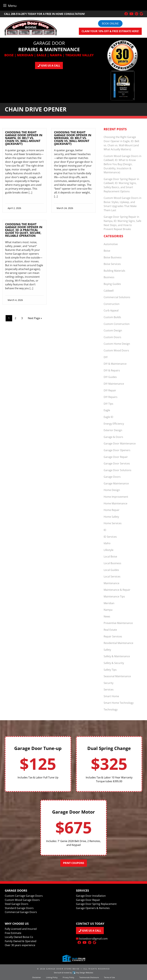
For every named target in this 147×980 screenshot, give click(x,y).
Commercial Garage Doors (21, 912)
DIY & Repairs (112, 370)
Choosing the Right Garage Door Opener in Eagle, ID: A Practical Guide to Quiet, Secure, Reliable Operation (24, 230)
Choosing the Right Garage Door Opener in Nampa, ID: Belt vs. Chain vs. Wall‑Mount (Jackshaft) (24, 138)
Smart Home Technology (119, 703)
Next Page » (35, 318)
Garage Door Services (117, 463)
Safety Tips (110, 670)
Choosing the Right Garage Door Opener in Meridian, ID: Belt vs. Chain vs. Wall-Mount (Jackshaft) (73, 138)
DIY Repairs (111, 397)
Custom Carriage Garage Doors (24, 896)
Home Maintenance (115, 503)
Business (109, 277)
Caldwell (109, 291)
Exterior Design (113, 430)
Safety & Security (114, 663)
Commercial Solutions (117, 297)
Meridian (109, 603)
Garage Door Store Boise (63, 969)
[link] (24, 171)
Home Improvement (116, 497)
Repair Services (113, 636)
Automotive (111, 244)
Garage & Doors (113, 437)
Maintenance (111, 583)
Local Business (112, 563)
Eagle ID (108, 417)
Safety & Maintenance (117, 656)
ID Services (110, 537)
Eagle (107, 410)
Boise (107, 251)
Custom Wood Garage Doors (22, 900)
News (107, 616)
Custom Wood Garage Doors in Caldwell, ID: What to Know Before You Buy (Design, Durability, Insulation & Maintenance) (123, 164)
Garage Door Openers (117, 450)
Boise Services (112, 264)
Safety (107, 650)
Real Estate (110, 630)
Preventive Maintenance (118, 623)
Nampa (108, 610)
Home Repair (112, 510)
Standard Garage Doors (19, 908)
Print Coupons (74, 863)
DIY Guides (110, 377)
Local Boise (110, 557)
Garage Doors (112, 477)
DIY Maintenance (114, 384)
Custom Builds (112, 317)
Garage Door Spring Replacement (96, 904)
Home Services (113, 523)
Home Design (112, 490)
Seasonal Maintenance (117, 676)
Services (109, 690)
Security (109, 683)
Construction (112, 304)
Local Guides (111, 570)
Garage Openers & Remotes (93, 908)
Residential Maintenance (118, 643)
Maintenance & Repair (117, 590)
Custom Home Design (117, 344)
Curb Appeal (111, 310)
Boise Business (113, 257)
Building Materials (114, 271)
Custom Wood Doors (116, 350)
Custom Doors (112, 337)
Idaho (107, 543)
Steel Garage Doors (17, 904)
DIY (106, 357)
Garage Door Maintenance (120, 443)
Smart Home (111, 696)
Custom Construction (117, 324)
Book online (110, 24)
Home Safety (111, 517)
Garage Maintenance (116, 483)
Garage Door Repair (116, 457)
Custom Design (113, 330)
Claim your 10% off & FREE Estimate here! (110, 31)
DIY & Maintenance (115, 364)
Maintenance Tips (114, 596)
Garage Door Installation (91, 896)
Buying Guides (112, 284)
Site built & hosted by (73, 973)
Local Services (112, 576)
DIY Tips (108, 404)
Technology (111, 710)
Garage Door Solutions (117, 470)
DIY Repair (110, 390)
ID (105, 530)
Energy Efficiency (114, 424)
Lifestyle (109, 550)
